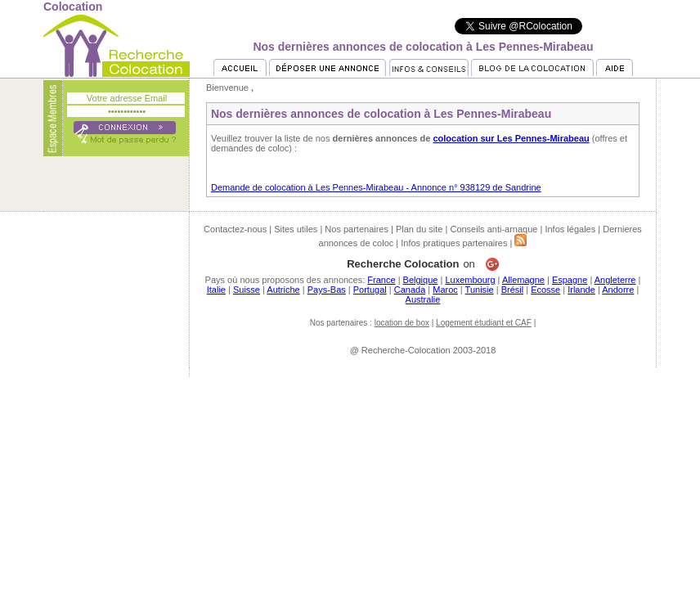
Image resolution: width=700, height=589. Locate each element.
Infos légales (570, 229)
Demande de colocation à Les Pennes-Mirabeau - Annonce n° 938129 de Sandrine (376, 187)
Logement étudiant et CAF (484, 323)
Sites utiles (296, 229)
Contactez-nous (235, 229)
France (381, 280)
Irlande (581, 290)
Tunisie (480, 290)
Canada (410, 290)
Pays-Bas (327, 290)
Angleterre (615, 280)
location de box (402, 323)
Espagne (570, 280)
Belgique (421, 280)
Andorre (618, 290)
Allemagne (523, 280)
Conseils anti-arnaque (494, 229)
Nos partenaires (357, 229)
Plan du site (419, 229)
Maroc (445, 290)
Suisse (247, 290)
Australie (423, 299)
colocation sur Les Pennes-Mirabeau (511, 138)
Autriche (283, 290)
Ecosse (545, 290)
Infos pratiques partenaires (454, 243)
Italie (216, 290)
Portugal (370, 290)
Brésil (513, 290)
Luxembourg (470, 280)
